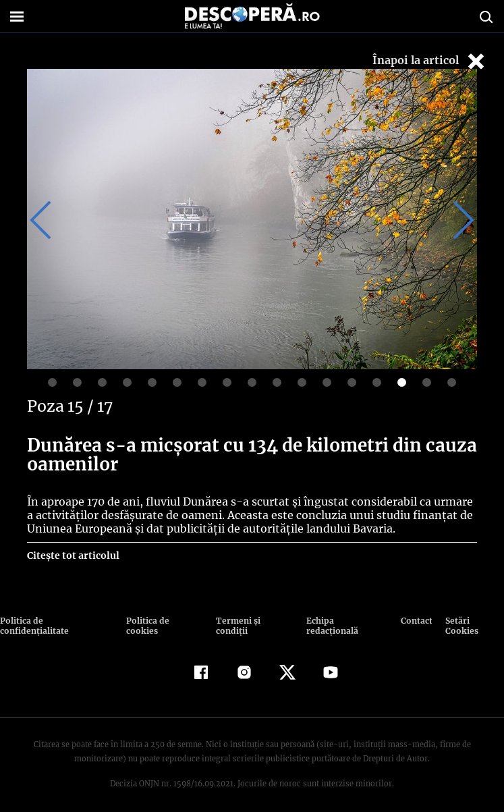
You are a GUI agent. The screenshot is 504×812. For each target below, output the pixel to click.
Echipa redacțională (344, 621)
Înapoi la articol (430, 61)
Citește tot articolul (73, 556)
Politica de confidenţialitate (61, 621)
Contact (413, 621)
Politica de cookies (165, 621)
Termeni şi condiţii (253, 621)
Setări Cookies (470, 621)
